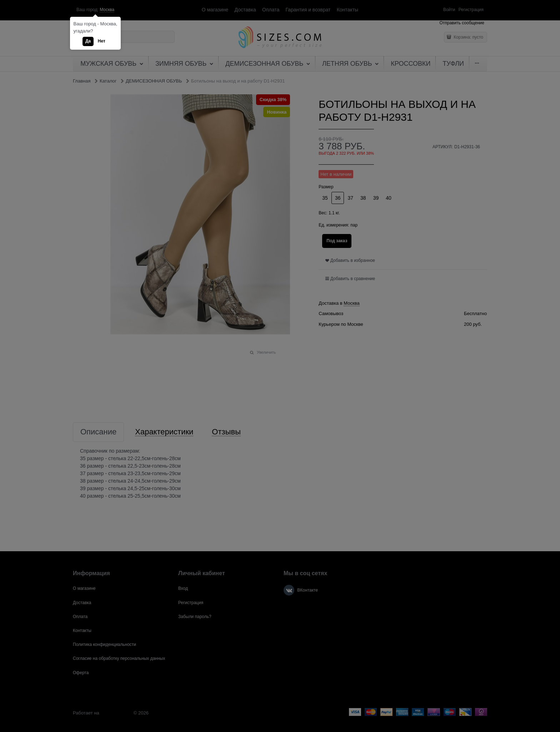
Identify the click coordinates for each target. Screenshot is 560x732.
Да (88, 41)
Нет (102, 41)
